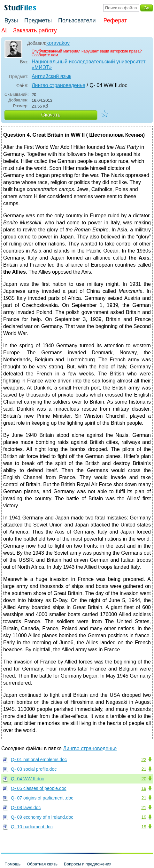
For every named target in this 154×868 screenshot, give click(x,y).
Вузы (11, 20)
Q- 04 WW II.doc (27, 779)
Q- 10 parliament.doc (32, 827)
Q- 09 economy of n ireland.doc (42, 817)
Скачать (51, 115)
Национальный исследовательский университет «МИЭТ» (89, 64)
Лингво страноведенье (58, 85)
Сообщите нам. (45, 55)
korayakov (58, 43)
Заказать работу (35, 30)
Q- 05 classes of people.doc (39, 788)
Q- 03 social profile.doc (34, 769)
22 (144, 759)
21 (144, 769)
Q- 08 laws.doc (26, 808)
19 (144, 788)
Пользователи (77, 20)
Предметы (38, 20)
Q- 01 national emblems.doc (39, 759)
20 (144, 779)
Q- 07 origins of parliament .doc (42, 798)
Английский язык (51, 76)
